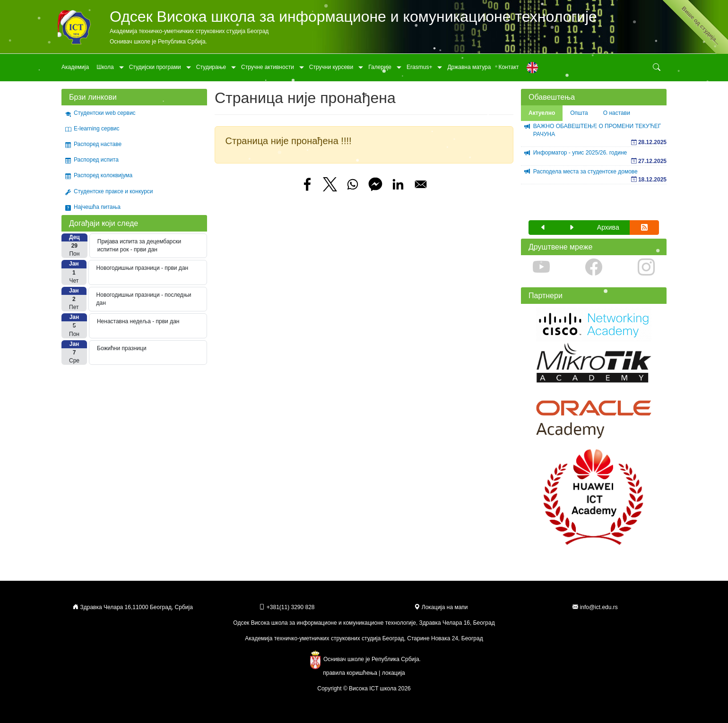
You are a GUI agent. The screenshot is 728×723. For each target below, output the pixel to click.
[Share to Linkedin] (398, 184)
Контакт (508, 67)
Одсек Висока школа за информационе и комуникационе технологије (353, 17)
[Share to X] (330, 184)
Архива (608, 227)
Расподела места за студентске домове (585, 172)
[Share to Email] (421, 184)
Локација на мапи (441, 607)
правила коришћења (350, 673)
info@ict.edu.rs (599, 607)
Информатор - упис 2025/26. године (580, 153)
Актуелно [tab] (542, 113)
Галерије (380, 67)
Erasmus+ (419, 67)
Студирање (211, 67)
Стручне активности (268, 67)
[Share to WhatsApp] (353, 184)
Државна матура (469, 67)
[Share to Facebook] (307, 184)
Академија (75, 67)
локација (394, 673)
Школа (105, 67)
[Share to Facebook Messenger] (375, 184)
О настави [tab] (617, 113)
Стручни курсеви (331, 67)
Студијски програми (155, 67)
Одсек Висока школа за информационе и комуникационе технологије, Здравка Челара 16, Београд (364, 623)
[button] (543, 228)
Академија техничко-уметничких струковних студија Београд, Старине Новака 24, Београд (364, 638)
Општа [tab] (579, 113)
